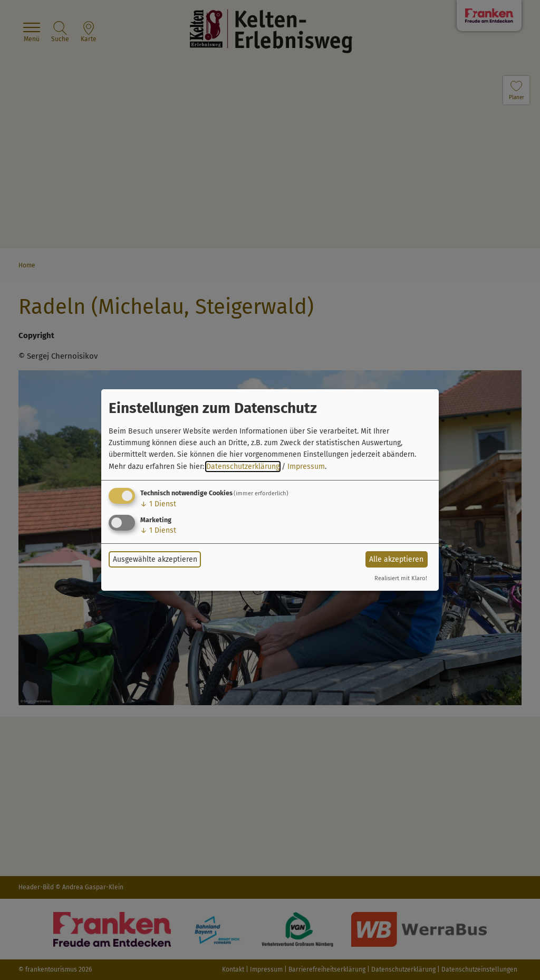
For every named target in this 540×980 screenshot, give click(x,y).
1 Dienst (158, 504)
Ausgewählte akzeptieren (155, 559)
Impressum (306, 467)
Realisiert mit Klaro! (401, 578)
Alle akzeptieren (396, 559)
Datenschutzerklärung (243, 467)
